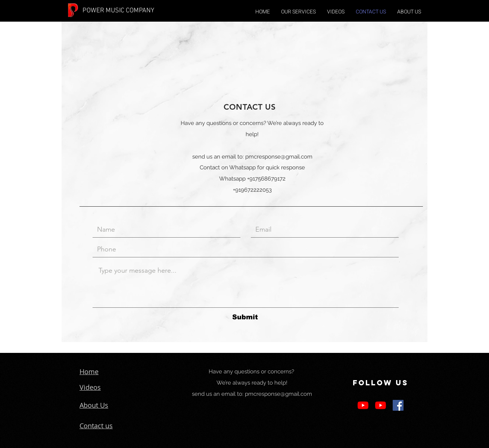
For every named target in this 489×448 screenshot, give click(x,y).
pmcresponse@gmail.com (279, 157)
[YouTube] (363, 405)
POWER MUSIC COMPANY (118, 11)
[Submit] (245, 317)
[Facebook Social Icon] (398, 405)
